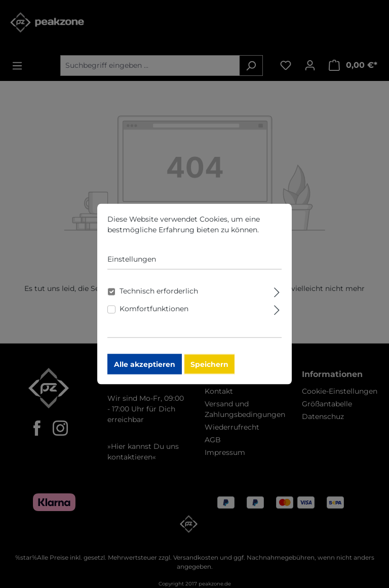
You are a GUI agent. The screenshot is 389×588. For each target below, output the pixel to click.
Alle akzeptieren (145, 369)
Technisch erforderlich (159, 296)
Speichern (209, 369)
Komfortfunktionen (154, 313)
